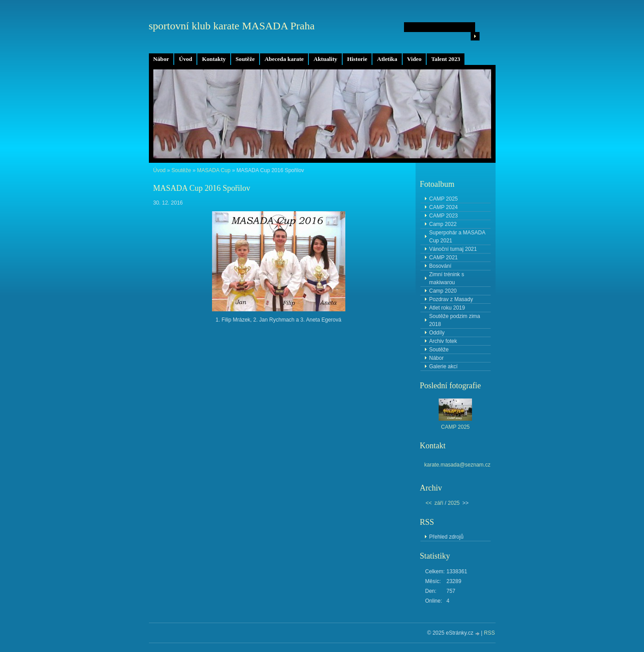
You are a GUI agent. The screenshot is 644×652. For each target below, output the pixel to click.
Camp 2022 (443, 224)
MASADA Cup (214, 170)
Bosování (440, 266)
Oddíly (437, 333)
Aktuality (325, 59)
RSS (490, 633)
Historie (357, 59)
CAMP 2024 (444, 207)
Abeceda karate (284, 59)
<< (429, 503)
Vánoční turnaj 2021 (453, 249)
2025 (454, 503)
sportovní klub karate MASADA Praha (232, 26)
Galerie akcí (444, 366)
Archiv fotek (443, 341)
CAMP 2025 (444, 199)
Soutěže (245, 59)
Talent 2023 (446, 59)
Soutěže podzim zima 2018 (455, 320)
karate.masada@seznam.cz (458, 465)
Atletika (387, 59)
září (439, 503)
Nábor (161, 59)
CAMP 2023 (444, 216)
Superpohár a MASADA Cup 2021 (458, 237)
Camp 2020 (443, 291)
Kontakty (214, 59)
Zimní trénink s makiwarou (447, 278)
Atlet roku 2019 (447, 308)
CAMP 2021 (444, 258)
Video (414, 59)
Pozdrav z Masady (451, 299)
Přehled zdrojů (446, 537)
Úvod (185, 59)
